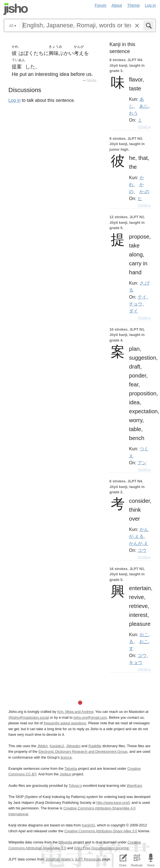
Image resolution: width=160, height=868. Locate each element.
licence (66, 757)
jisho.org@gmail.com (90, 717)
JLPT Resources (88, 859)
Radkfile (95, 746)
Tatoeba (91, 80)
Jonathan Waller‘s (59, 859)
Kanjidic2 (57, 746)
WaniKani (134, 786)
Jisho (16, 9)
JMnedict (73, 746)
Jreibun (65, 774)
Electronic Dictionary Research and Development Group (83, 752)
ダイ (133, 311)
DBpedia (65, 842)
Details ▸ (144, 127)
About (117, 5)
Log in (150, 5)
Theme (134, 5)
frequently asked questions (65, 723)
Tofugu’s (75, 786)
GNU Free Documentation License (102, 848)
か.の (144, 191)
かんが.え (138, 543)
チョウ (136, 304)
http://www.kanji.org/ (112, 803)
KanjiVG (88, 825)
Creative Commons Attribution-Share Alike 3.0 (101, 831)
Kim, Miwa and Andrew (75, 712)
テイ (142, 297)
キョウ (136, 662)
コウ (142, 550)
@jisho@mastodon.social (29, 717)
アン (142, 463)
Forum (101, 5)
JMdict (42, 746)
